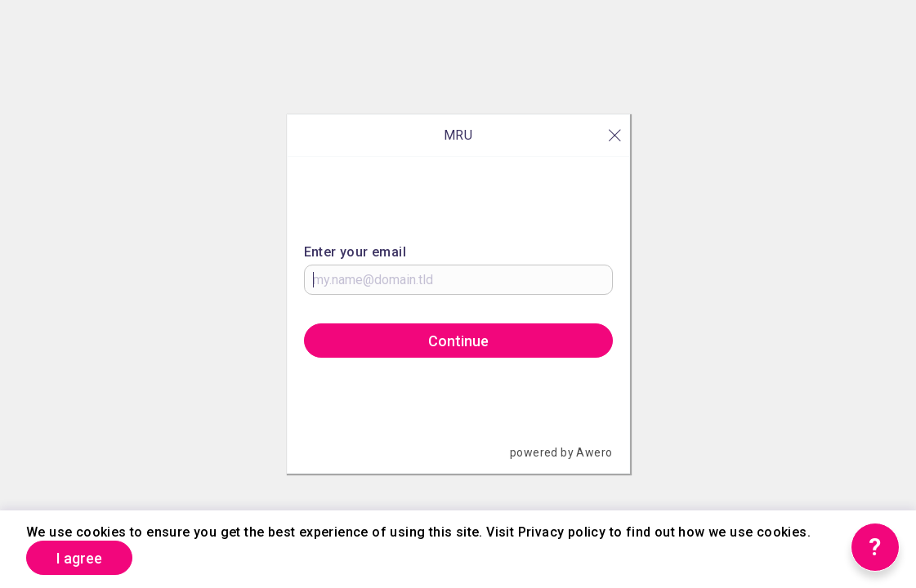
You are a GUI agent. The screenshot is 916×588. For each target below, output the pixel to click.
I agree (79, 558)
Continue (458, 341)
